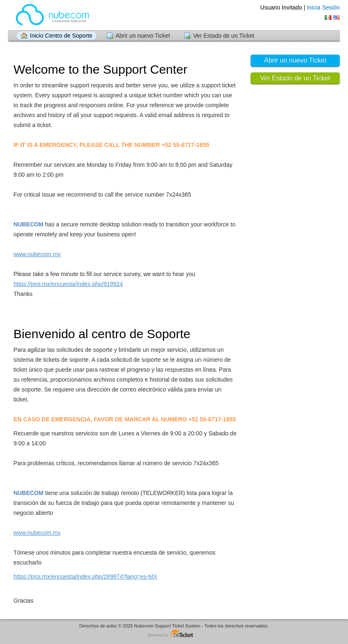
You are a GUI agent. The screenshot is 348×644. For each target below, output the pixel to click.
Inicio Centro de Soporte (61, 36)
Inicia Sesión (323, 7)
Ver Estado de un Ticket (224, 36)
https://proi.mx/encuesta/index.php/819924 (68, 284)
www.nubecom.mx (37, 254)
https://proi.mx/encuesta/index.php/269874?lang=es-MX (86, 577)
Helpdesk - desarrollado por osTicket (174, 634)
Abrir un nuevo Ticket (143, 36)
